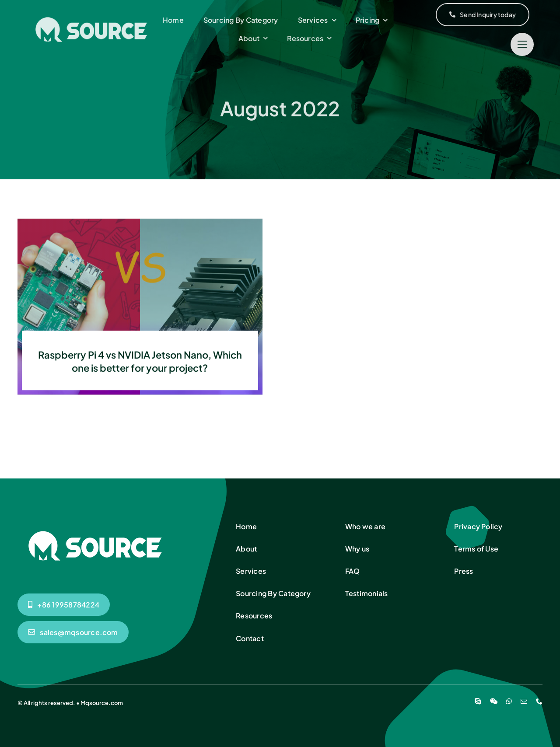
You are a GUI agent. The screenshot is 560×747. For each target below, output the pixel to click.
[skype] (478, 701)
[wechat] (494, 701)
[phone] (539, 701)
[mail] (524, 701)
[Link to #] (522, 44)
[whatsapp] (509, 701)
